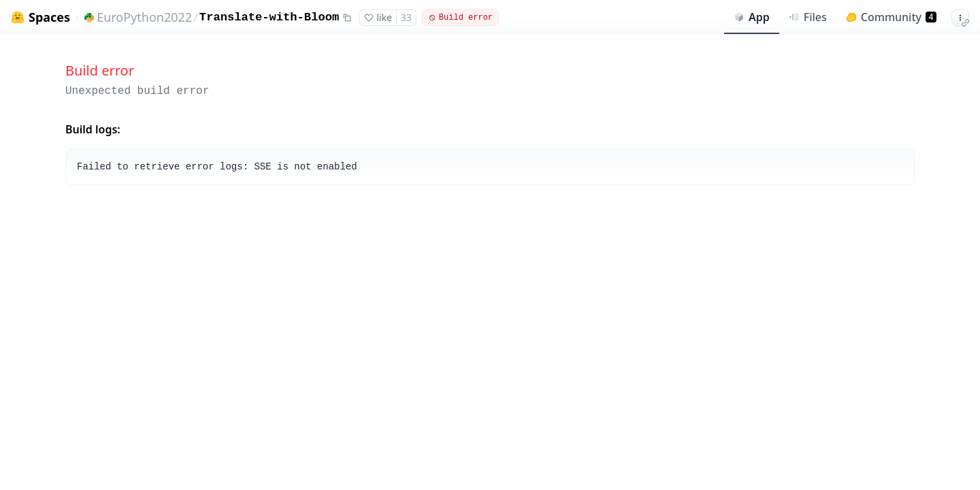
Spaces (49, 17)
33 (406, 17)
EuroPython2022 (144, 17)
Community (891, 17)
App (752, 17)
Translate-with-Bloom (269, 17)
